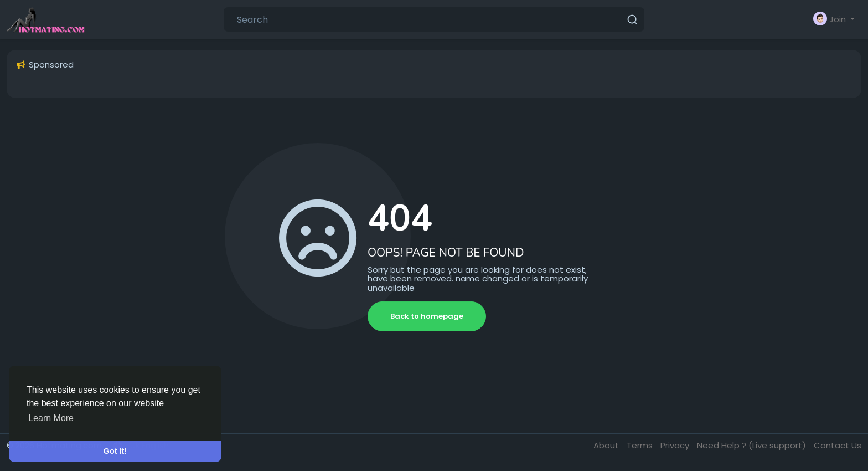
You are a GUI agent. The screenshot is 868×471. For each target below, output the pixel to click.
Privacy (676, 445)
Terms (641, 445)
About (607, 445)
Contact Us (838, 445)
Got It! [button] (115, 451)
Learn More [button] (51, 418)
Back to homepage (427, 316)
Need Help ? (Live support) (753, 445)
